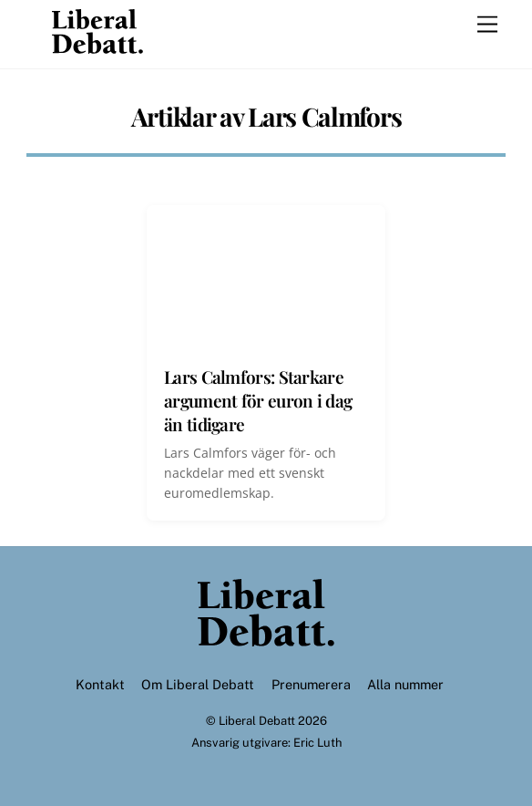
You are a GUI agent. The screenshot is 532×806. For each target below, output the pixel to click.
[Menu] (487, 25)
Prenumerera (311, 684)
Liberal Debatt (257, 721)
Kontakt (100, 684)
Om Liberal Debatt (198, 684)
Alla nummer (405, 684)
